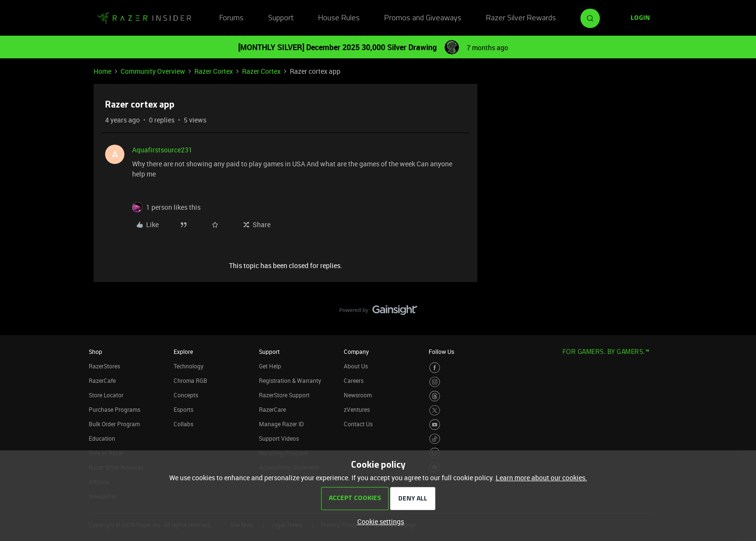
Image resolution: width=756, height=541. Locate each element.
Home (102, 71)
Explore (183, 352)
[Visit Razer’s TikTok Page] (435, 439)
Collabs (183, 424)
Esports (183, 409)
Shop (95, 352)
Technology (189, 366)
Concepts (186, 395)
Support (281, 18)
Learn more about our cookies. (541, 478)
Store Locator (106, 395)
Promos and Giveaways (423, 18)
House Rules (339, 18)
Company (356, 352)
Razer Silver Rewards (521, 18)
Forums (231, 18)
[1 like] (173, 207)
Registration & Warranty (290, 380)
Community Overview (153, 71)
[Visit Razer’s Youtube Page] (435, 425)
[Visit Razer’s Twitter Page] (435, 411)
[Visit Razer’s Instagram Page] (435, 382)
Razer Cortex (214, 71)
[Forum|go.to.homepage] (144, 18)
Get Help (270, 366)
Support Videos (279, 438)
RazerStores (104, 366)
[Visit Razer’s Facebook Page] (435, 368)
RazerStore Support (284, 395)
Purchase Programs (115, 409)
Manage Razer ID (281, 424)
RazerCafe (102, 380)
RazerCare (272, 409)
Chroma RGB (190, 380)
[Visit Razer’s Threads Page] (435, 396)
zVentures (357, 409)
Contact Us (358, 424)
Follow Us (441, 352)
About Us (356, 366)
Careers (354, 380)
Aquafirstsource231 (162, 150)
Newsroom (358, 395)
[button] (640, 18)
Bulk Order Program (114, 424)
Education (102, 438)
